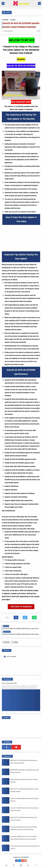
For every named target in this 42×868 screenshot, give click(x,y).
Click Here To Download (21, 607)
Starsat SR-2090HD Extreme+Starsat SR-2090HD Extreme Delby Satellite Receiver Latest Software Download (23, 839)
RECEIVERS (6, 20)
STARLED (13, 20)
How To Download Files (9, 683)
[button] (16, 617)
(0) (38, 31)
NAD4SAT (26, 857)
